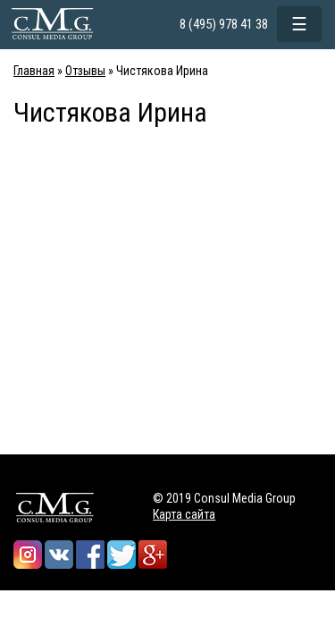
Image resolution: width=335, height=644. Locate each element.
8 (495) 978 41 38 (224, 24)
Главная (34, 71)
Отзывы (85, 71)
